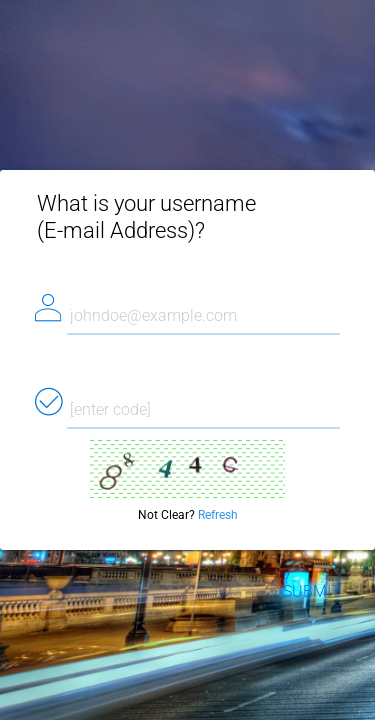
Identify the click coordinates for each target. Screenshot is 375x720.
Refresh (218, 515)
